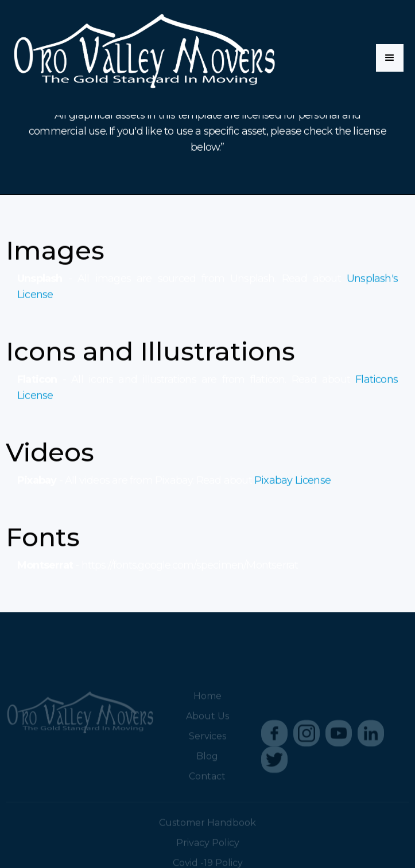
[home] (144, 58)
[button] (390, 58)
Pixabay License (292, 481)
